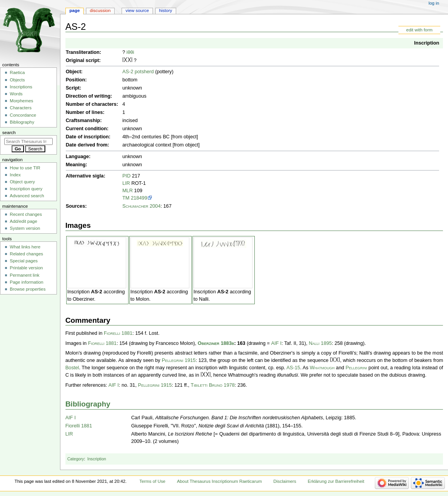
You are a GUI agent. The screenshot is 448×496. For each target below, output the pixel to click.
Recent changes (26, 214)
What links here (25, 247)
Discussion (100, 10)
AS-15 (293, 368)
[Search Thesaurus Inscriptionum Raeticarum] (28, 141)
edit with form (419, 30)
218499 (139, 198)
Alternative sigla (85, 176)
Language (77, 157)
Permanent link (24, 275)
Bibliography (88, 404)
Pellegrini (356, 368)
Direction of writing (88, 96)
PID (126, 176)
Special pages (24, 261)
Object (73, 72)
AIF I (276, 343)
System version (25, 228)
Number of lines (84, 112)
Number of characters (91, 104)
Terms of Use (152, 481)
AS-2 (97, 292)
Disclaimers (285, 481)
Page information (27, 282)
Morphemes (21, 101)
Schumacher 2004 (142, 206)
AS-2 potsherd (138, 72)
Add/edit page (23, 221)
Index (15, 175)
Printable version (26, 268)
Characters (21, 108)
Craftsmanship (83, 121)
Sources (76, 206)
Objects (17, 80)
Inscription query (26, 189)
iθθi (130, 52)
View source (137, 10)
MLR (128, 191)
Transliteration (83, 52)
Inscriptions (21, 87)
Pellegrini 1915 (179, 360)
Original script (82, 60)
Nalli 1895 (320, 343)
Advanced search (27, 196)
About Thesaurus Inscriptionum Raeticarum (219, 481)
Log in (434, 3)
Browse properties (27, 289)
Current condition (86, 129)
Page (75, 10)
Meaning (76, 165)
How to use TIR (25, 168)
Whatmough (322, 368)
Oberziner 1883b (216, 343)
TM (126, 198)
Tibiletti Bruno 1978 (213, 385)
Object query (22, 182)
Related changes (26, 254)
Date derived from (87, 145)
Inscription (427, 43)
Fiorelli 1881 (118, 333)
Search (9, 133)
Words (16, 94)
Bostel (72, 368)
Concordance (23, 115)
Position (76, 80)
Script (73, 88)
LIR (126, 183)
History (166, 10)
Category (76, 459)
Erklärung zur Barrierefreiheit (336, 481)
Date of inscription (87, 137)
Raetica (17, 72)
